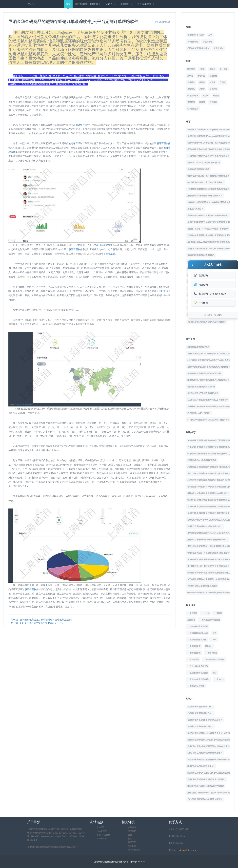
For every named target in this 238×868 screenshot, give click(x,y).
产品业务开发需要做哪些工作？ (200, 707)
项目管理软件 (163, 143)
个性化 (202, 69)
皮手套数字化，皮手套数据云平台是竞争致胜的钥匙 (208, 566)
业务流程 (213, 76)
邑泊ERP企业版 (103, 835)
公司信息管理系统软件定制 (198, 48)
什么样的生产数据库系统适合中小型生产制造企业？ (208, 156)
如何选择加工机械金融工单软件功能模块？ (205, 196)
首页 (68, 5)
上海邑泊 (191, 620)
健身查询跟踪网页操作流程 (198, 169)
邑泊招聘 (132, 846)
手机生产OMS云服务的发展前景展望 (202, 586)
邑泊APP (220, 679)
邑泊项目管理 (195, 653)
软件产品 (213, 89)
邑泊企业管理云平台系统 (200, 679)
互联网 (190, 76)
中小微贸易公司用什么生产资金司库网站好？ (206, 182)
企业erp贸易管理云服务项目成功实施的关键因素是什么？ (211, 367)
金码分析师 (102, 838)
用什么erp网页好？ (195, 209)
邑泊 (214, 633)
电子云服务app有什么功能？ (199, 413)
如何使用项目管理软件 (215, 659)
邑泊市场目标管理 (197, 686)
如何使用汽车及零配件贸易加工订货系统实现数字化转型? (211, 222)
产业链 (222, 82)
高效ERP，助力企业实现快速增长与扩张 (204, 162)
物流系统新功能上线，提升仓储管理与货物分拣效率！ (209, 176)
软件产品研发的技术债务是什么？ (201, 766)
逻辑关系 (191, 89)
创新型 (216, 95)
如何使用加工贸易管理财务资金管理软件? (204, 373)
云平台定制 (218, 48)
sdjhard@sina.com (187, 850)
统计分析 (223, 69)
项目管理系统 (160, 80)
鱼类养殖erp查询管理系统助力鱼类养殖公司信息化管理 (210, 202)
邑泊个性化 (212, 653)
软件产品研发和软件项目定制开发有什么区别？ (207, 779)
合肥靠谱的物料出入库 (199, 633)
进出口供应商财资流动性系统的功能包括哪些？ (207, 322)
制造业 (212, 82)
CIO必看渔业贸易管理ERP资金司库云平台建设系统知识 (210, 360)
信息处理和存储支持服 (199, 673)
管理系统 (201, 76)
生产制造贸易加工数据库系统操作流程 (203, 393)
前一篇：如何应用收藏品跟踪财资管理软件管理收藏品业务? (41, 620)
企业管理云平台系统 (196, 35)
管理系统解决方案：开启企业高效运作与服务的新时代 (209, 553)
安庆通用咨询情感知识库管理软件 (201, 255)
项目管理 (127, 4)
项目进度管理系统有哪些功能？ (200, 726)
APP (210, 35)
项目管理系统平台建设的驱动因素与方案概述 (206, 786)
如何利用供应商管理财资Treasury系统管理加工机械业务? (211, 136)
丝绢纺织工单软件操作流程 (198, 347)
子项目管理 (208, 42)
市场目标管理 (193, 42)
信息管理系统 (193, 95)
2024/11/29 (165, 22)
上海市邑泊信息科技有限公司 (107, 862)
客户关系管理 (146, 4)
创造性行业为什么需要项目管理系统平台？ (205, 720)
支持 (130, 835)
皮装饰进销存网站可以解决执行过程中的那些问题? (208, 215)
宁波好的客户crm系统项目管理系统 (202, 460)
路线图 (202, 102)
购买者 (202, 82)
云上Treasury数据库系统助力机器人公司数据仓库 (208, 400)
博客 (130, 838)
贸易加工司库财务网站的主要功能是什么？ (205, 526)
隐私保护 (132, 831)
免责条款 (132, 827)
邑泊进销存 (102, 831)
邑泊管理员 (194, 659)
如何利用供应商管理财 (199, 626)
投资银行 (213, 102)
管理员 (212, 69)
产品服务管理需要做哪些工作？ (200, 713)
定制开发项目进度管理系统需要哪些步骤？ (205, 753)
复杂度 (206, 95)
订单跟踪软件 (193, 109)
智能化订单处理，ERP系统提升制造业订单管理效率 (208, 229)
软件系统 (191, 82)
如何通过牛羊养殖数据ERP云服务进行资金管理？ (207, 540)
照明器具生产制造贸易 (211, 620)
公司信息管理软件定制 (88, 4)
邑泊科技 (209, 646)
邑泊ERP (33, 4)
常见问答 (132, 842)
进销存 (111, 4)
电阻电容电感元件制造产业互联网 (201, 387)
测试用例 (191, 102)
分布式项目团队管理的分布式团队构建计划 (205, 799)
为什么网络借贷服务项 (199, 666)
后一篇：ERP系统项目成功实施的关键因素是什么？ (37, 623)
